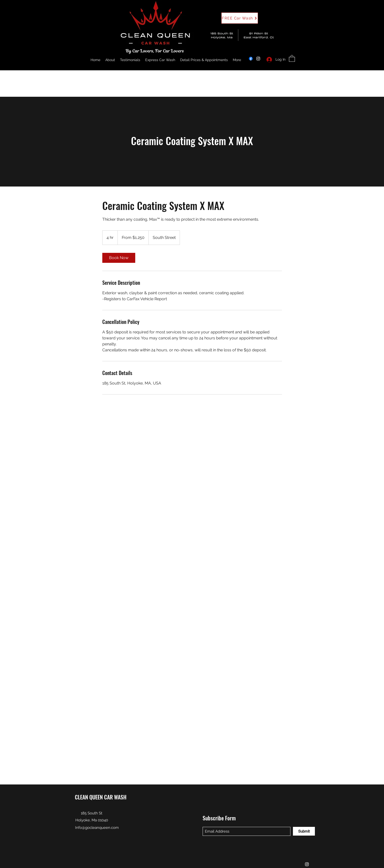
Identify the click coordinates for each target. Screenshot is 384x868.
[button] (240, 18)
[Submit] (304, 831)
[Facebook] (251, 59)
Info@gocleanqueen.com (97, 828)
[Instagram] (258, 59)
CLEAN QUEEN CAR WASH (101, 797)
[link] (119, 258)
